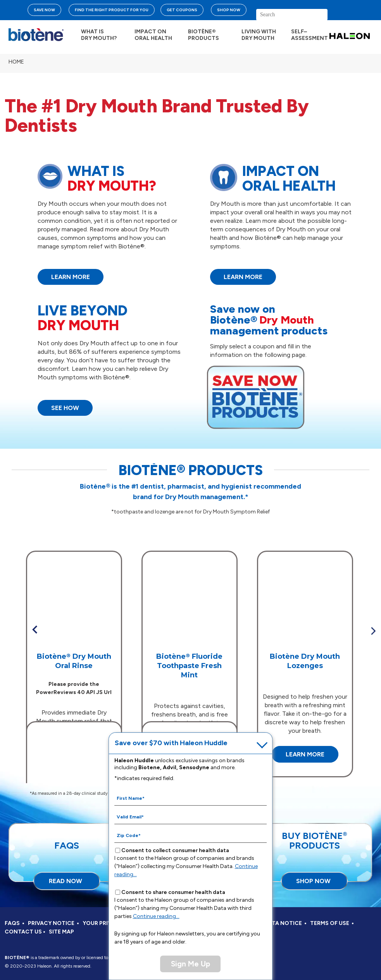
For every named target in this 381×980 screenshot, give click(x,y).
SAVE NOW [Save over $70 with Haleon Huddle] (44, 10)
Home (16, 62)
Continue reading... (157, 916)
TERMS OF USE (330, 923)
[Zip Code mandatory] (191, 835)
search (351, 18)
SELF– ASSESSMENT (309, 35)
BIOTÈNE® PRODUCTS (203, 35)
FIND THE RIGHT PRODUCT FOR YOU (112, 10)
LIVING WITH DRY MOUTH (259, 35)
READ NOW (66, 881)
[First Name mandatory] (191, 798)
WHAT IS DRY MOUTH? (99, 35)
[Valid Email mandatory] (191, 816)
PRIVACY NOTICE (51, 923)
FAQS (12, 923)
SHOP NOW (229, 10)
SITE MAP (61, 932)
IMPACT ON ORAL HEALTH (153, 35)
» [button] (373, 631)
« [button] (35, 630)
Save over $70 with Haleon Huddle (172, 743)
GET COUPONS (182, 10)
